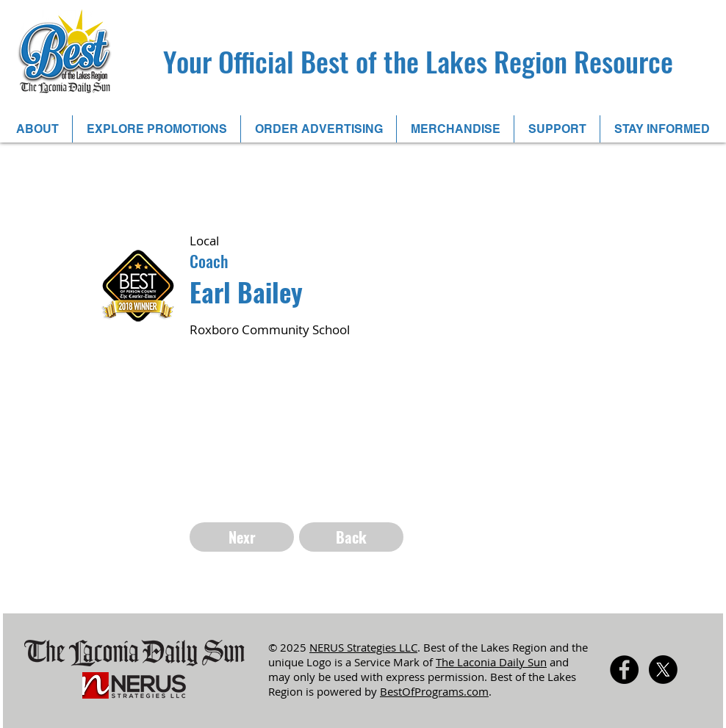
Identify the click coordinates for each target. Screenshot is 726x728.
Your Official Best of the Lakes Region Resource (418, 61)
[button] (37, 129)
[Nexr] (242, 537)
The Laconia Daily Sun (491, 662)
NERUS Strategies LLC (363, 647)
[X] (663, 670)
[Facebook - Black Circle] (624, 670)
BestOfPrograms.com (434, 691)
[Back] (351, 537)
